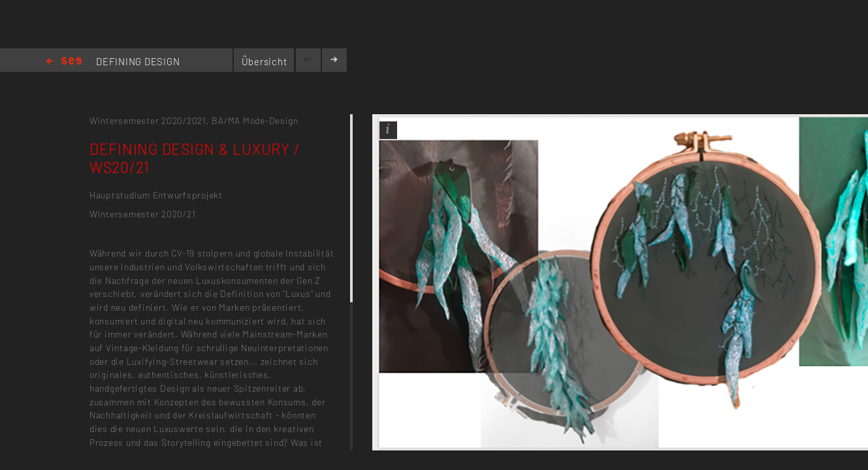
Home (64, 62)
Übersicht (265, 61)
